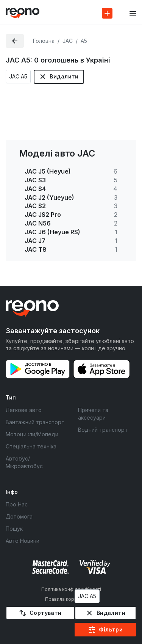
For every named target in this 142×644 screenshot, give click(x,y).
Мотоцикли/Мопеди (32, 434)
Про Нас (17, 504)
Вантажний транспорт (35, 422)
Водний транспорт (103, 430)
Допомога (19, 516)
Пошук (14, 529)
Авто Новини (23, 541)
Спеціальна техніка (31, 446)
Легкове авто (24, 410)
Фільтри (111, 629)
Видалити (64, 76)
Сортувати (46, 613)
